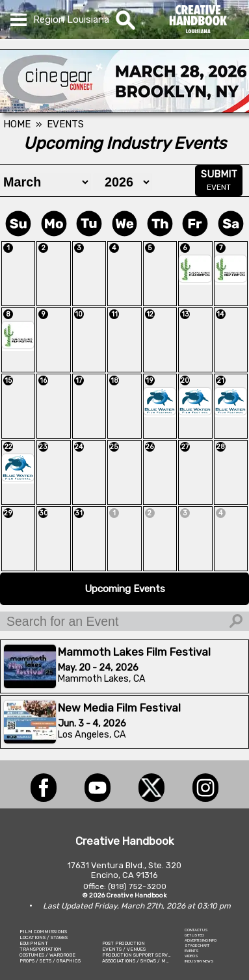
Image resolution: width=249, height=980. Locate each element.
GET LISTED (194, 935)
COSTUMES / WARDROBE (47, 955)
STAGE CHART (197, 946)
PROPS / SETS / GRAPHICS (50, 961)
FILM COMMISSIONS (43, 932)
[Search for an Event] (124, 621)
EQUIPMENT (34, 943)
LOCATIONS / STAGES (44, 937)
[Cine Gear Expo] (124, 109)
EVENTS (192, 951)
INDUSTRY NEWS (199, 961)
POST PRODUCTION (124, 943)
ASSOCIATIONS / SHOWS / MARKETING (146, 961)
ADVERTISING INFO (201, 940)
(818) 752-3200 (137, 886)
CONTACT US (196, 930)
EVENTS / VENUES (124, 949)
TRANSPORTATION (41, 949)
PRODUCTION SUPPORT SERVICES (140, 955)
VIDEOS (191, 956)
